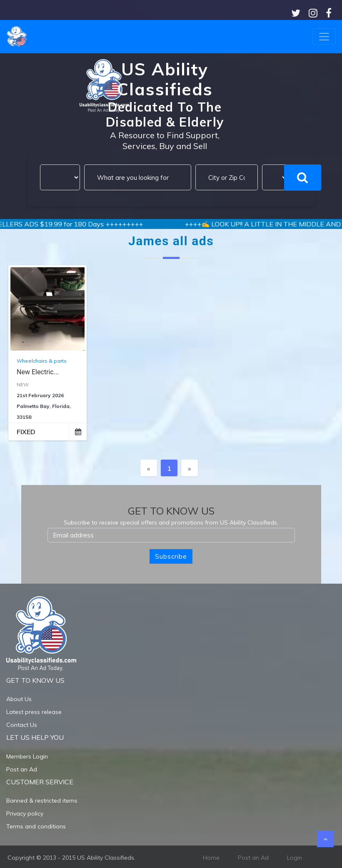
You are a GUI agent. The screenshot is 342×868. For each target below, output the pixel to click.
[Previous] (149, 468)
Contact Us (22, 725)
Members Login (27, 756)
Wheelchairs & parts (42, 361)
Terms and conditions (36, 826)
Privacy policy (25, 813)
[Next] (190, 468)
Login (295, 858)
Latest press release (34, 712)
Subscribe (171, 556)
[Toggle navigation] (324, 37)
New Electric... (38, 372)
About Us (19, 699)
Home (211, 858)
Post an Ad (22, 769)
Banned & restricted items (42, 801)
